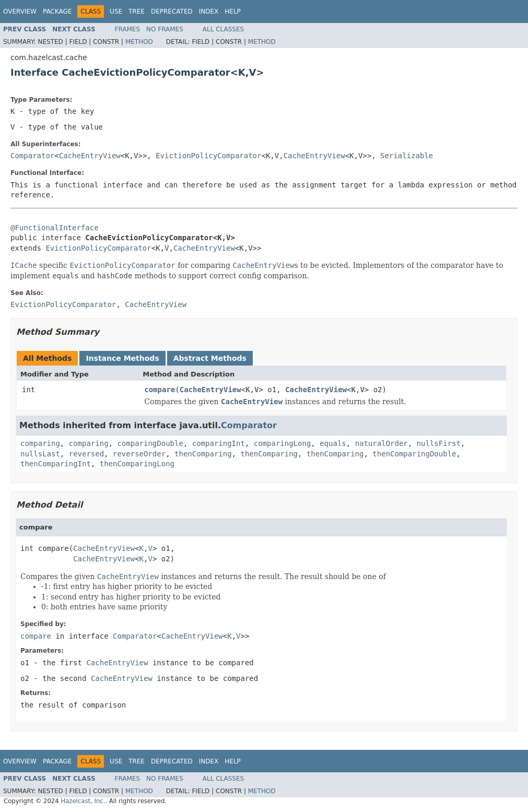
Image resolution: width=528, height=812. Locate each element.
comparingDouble (150, 443)
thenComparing (203, 454)
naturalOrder (382, 443)
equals (333, 443)
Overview (20, 11)
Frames (128, 29)
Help (233, 11)
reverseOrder (139, 454)
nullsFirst (439, 443)
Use (116, 11)
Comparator (32, 156)
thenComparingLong (137, 464)
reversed (86, 454)
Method (139, 42)
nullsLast (40, 454)
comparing (40, 443)
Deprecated (172, 11)
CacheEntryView (90, 156)
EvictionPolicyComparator (208, 156)
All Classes (223, 29)
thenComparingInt (56, 464)
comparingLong (283, 443)
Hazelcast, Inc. (83, 801)
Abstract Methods (210, 358)
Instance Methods (122, 358)
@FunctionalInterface (55, 228)
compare (160, 390)
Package (57, 11)
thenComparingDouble (414, 454)
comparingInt (219, 443)
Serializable (407, 156)
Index (209, 11)
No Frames (165, 29)
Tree (137, 11)
